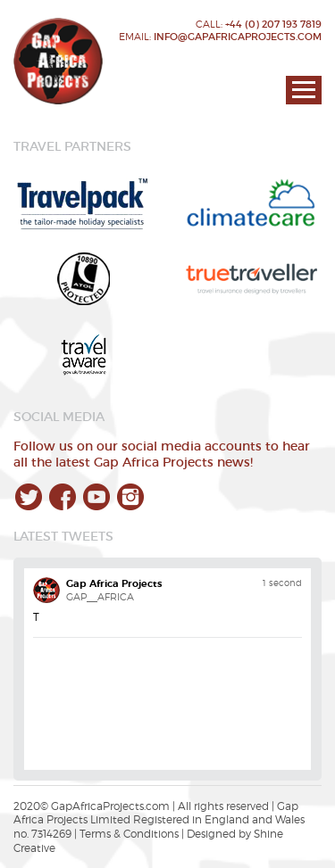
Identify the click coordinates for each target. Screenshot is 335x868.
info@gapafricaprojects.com (238, 37)
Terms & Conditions (129, 834)
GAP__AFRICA (100, 597)
